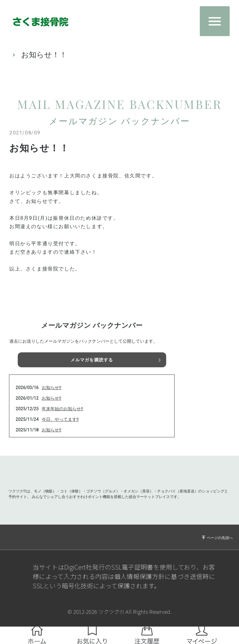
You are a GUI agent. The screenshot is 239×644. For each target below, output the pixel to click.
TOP (14, 55)
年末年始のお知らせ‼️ (62, 409)
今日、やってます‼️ (60, 419)
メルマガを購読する (92, 360)
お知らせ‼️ (52, 388)
